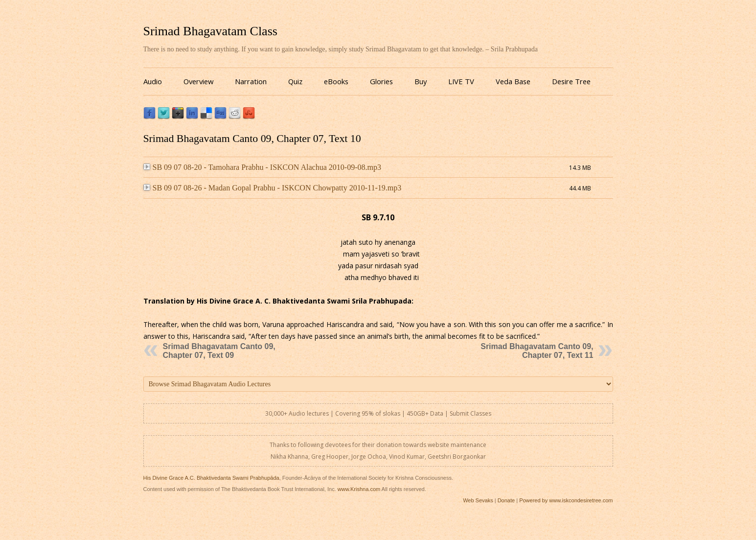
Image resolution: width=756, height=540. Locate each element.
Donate (506, 500)
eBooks (336, 81)
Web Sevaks (478, 500)
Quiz (295, 81)
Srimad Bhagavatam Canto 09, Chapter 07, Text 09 (219, 351)
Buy (421, 81)
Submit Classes (470, 413)
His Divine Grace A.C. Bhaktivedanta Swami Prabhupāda (211, 478)
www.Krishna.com (359, 489)
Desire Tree (571, 81)
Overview (198, 81)
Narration (251, 81)
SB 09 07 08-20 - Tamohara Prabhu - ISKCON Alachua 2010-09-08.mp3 (262, 167)
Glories (381, 81)
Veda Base (513, 81)
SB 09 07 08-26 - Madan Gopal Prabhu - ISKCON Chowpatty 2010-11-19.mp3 (273, 188)
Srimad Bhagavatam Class (210, 31)
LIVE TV (461, 81)
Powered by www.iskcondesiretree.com (566, 500)
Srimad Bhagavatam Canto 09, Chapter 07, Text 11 (537, 351)
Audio (153, 81)
